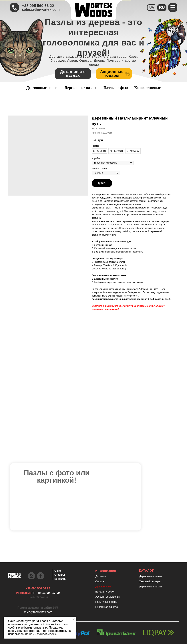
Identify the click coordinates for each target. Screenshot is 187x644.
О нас (58, 571)
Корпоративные (147, 88)
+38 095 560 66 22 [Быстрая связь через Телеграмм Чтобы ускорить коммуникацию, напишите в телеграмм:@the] (38, 6)
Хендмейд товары (150, 581)
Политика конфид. (106, 602)
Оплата (100, 581)
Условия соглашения (108, 597)
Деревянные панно (42, 88)
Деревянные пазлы (80, 88)
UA (152, 7)
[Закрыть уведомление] (74, 619)
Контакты (60, 579)
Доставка (101, 576)
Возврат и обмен (105, 592)
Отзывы (60, 575)
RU (162, 7)
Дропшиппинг (103, 587)
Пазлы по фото (116, 88)
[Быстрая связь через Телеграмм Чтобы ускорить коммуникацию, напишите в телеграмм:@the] (14, 7)
